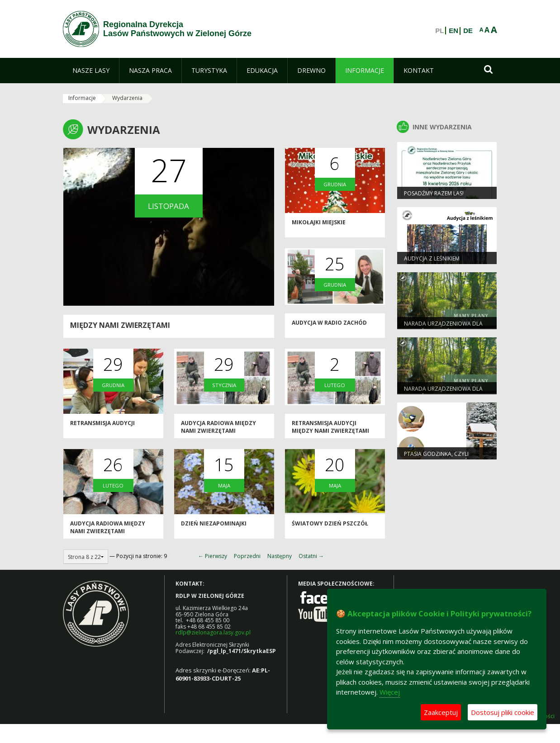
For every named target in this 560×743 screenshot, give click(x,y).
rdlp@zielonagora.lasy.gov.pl (213, 632)
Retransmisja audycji (102, 423)
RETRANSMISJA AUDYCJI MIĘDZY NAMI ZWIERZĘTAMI (330, 427)
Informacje (82, 98)
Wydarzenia (127, 98)
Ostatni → (311, 556)
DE (468, 31)
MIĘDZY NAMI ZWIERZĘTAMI (120, 325)
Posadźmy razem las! (434, 193)
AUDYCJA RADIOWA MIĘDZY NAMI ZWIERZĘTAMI (218, 427)
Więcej (390, 692)
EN (453, 31)
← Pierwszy (213, 556)
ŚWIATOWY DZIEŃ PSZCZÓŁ (330, 523)
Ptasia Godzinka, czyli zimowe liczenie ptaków (439, 458)
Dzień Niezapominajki (214, 523)
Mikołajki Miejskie (319, 222)
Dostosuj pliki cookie (503, 712)
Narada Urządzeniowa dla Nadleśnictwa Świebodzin (443, 327)
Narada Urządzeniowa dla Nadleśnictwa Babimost (443, 393)
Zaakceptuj (441, 712)
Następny (280, 556)
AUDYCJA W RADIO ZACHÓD (329, 323)
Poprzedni (247, 556)
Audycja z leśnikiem (432, 258)
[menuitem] (91, 71)
